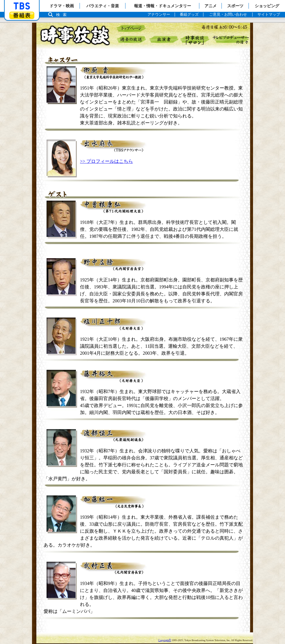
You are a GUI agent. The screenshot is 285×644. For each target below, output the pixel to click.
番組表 (22, 15)
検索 (63, 15)
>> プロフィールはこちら (106, 161)
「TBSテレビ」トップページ (22, 6)
